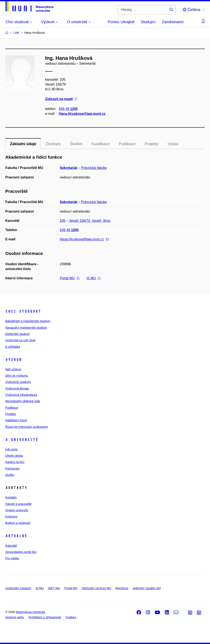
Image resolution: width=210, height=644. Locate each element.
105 (63, 221)
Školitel (76, 144)
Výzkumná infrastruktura (21, 395)
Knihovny (11, 517)
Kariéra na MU (15, 462)
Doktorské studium (17, 334)
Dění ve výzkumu (17, 376)
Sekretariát (69, 168)
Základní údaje (23, 144)
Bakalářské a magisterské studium (28, 321)
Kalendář (11, 546)
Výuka (173, 144)
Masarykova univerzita (30, 612)
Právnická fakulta (94, 168)
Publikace (127, 144)
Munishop (122, 588)
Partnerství (12, 469)
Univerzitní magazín (18, 588)
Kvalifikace (101, 144)
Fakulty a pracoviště (18, 504)
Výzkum (13, 360)
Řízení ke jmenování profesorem (27, 427)
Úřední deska (14, 456)
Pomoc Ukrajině (121, 22)
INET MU (54, 588)
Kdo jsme (11, 449)
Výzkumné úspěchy (18, 382)
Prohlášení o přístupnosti (45, 617)
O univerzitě (22, 440)
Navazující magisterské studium (26, 328)
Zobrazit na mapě (61, 99)
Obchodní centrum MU (96, 588)
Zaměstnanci (173, 22)
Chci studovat (23, 311)
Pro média (12, 558)
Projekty (151, 144)
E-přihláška (13, 347)
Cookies (71, 617)
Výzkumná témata (17, 388)
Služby (10, 475)
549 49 (68, 109)
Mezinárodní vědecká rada (23, 401)
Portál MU (70, 278)
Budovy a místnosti (18, 523)
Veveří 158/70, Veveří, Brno (90, 221)
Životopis (53, 144)
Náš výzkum (13, 369)
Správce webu (15, 617)
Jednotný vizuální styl (147, 588)
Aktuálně (16, 536)
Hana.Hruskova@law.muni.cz (82, 114)
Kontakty (11, 497)
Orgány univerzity (17, 510)
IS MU (93, 278)
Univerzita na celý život (20, 340)
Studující (148, 22)
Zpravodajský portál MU (21, 552)
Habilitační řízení (16, 420)
